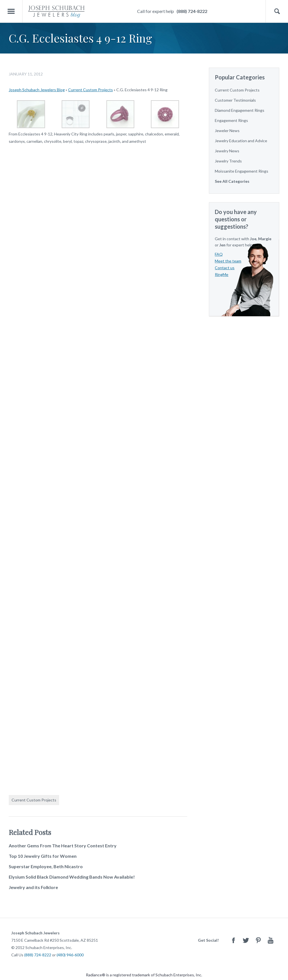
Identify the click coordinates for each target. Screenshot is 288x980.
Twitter (246, 940)
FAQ (219, 254)
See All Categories (232, 181)
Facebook (233, 940)
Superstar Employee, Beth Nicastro (46, 866)
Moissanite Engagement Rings (242, 171)
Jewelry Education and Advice (241, 141)
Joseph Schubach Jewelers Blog (37, 90)
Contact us (225, 268)
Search (277, 11)
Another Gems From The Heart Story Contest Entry (63, 846)
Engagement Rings (231, 120)
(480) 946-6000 (70, 955)
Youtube (271, 940)
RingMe (222, 274)
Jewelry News (227, 151)
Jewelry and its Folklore (33, 887)
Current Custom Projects (91, 90)
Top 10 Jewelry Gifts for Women (43, 856)
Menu (11, 11)
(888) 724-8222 (192, 11)
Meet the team (228, 261)
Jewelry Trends (228, 161)
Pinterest (258, 940)
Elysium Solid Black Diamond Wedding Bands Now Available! (72, 877)
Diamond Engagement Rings (240, 110)
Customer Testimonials (235, 100)
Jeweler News (227, 131)
